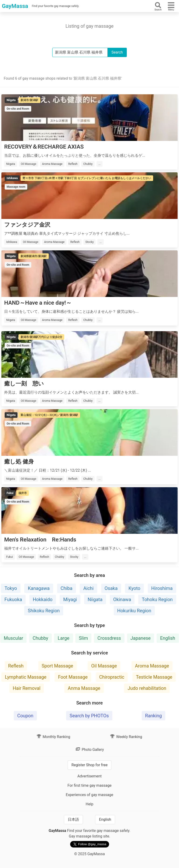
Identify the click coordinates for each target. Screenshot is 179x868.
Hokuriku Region (134, 611)
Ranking (154, 716)
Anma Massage (84, 688)
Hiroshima (162, 588)
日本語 (73, 819)
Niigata (95, 599)
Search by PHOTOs (89, 716)
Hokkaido (43, 599)
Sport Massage (57, 666)
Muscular (13, 638)
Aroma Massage (152, 666)
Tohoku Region (157, 599)
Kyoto (134, 588)
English (168, 638)
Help (90, 804)
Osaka (111, 588)
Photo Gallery (89, 750)
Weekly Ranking (126, 737)
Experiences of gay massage (89, 795)
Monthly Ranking (53, 737)
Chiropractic (112, 677)
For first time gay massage (89, 785)
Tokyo (11, 588)
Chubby (40, 638)
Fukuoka (13, 599)
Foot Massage (73, 677)
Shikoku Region (44, 611)
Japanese (141, 638)
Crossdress (109, 638)
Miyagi (70, 599)
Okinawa (122, 599)
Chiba (67, 588)
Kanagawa (39, 588)
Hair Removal (27, 688)
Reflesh (16, 666)
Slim (83, 638)
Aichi (88, 588)
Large (63, 638)
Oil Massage (104, 666)
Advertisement (89, 776)
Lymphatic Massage (26, 677)
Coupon (25, 716)
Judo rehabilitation (147, 688)
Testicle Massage (154, 677)
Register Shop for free (90, 765)
